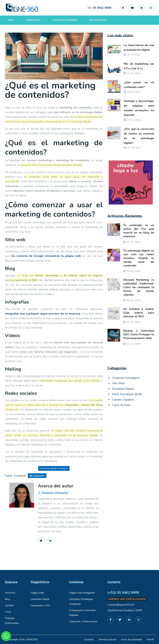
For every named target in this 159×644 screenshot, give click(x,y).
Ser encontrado (98, 20)
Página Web (37, 593)
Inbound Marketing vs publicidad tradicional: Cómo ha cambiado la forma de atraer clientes (139, 287)
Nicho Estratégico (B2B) (127, 394)
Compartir (20, 476)
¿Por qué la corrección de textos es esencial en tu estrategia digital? (139, 136)
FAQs (8, 612)
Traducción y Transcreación (83, 621)
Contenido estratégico (65, 20)
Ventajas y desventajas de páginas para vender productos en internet (139, 108)
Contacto (89, 639)
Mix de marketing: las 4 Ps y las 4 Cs (139, 66)
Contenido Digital (40, 599)
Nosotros (10, 593)
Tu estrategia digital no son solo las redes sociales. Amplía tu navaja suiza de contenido (139, 258)
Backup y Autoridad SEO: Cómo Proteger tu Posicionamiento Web (139, 334)
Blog (8, 599)
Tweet (8, 476)
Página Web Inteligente (82, 593)
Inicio (11, 20)
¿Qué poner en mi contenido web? (139, 85)
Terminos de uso (107, 639)
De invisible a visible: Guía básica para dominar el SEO (139, 313)
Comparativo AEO (40, 606)
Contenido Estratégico (126, 378)
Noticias (9, 606)
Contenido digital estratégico (54, 468)
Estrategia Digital (123, 389)
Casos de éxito (121, 405)
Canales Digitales (123, 400)
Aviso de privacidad (131, 639)
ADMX (150, 639)
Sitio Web (118, 383)
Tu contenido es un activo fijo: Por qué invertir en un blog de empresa (139, 231)
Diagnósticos (33, 20)
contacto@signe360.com (121, 605)
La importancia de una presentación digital (139, 47)
